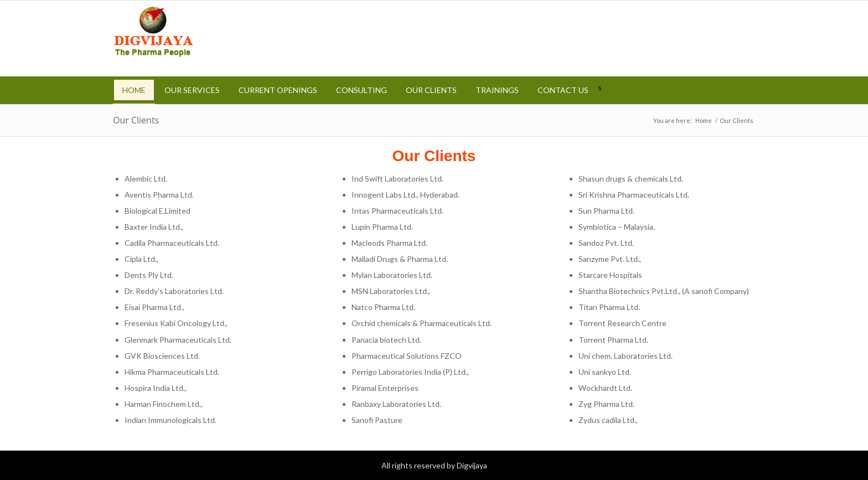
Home (704, 120)
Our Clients (136, 120)
